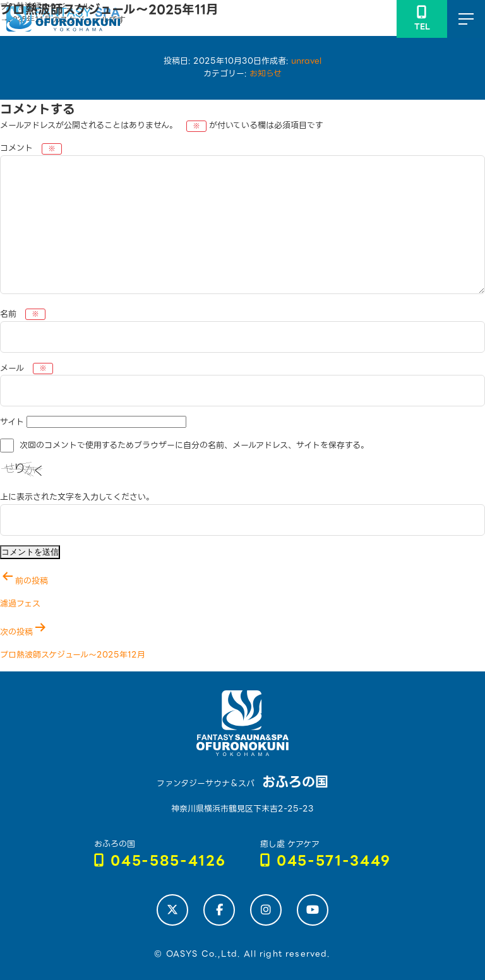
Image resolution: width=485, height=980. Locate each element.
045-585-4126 (160, 861)
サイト (12, 422)
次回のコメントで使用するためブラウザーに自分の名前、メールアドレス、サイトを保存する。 (194, 445)
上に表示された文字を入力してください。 (77, 497)
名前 (23, 314)
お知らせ (266, 74)
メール (27, 368)
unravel (306, 61)
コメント (31, 148)
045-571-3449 (326, 861)
